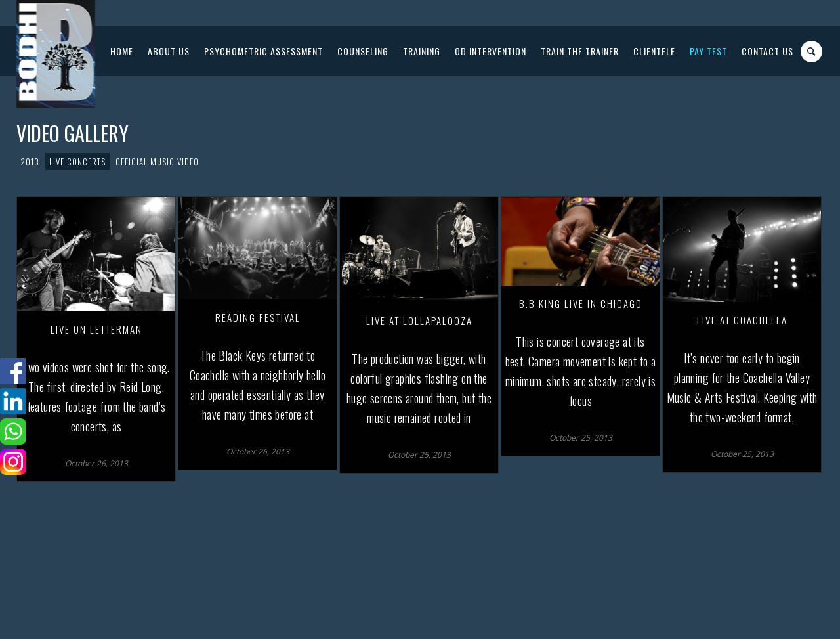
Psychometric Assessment (263, 51)
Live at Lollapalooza (419, 320)
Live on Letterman (96, 329)
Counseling (363, 51)
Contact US (767, 51)
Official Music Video (157, 162)
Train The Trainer (580, 51)
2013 (30, 162)
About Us (169, 51)
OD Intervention (491, 51)
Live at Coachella (742, 320)
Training (422, 51)
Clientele (654, 51)
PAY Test (708, 51)
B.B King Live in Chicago (581, 303)
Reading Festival (258, 317)
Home (122, 51)
